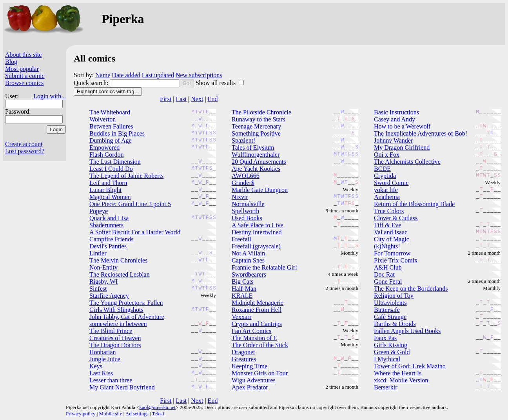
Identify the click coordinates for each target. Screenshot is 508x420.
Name (103, 75)
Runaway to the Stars (258, 119)
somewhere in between (118, 324)
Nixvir (240, 197)
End (213, 99)
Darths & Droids (395, 324)
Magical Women (110, 197)
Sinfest (98, 289)
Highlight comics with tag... (108, 91)
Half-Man (244, 289)
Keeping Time (249, 366)
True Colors (389, 211)
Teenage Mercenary (256, 126)
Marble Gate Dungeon (260, 190)
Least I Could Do (111, 169)
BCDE (382, 169)
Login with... (50, 96)
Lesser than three (111, 380)
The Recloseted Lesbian (120, 274)
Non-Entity (103, 267)
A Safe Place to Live (258, 225)
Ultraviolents (390, 303)
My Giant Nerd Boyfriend (122, 387)
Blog (11, 62)
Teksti (158, 414)
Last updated (158, 75)
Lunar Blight (105, 190)
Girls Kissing (391, 345)
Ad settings (137, 414)
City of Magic (392, 239)
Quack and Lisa (109, 218)
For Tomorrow (392, 253)
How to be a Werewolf (402, 126)
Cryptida (385, 176)
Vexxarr (242, 317)
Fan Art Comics (251, 331)
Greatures (244, 359)
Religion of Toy (394, 296)
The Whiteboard (110, 112)
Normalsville (248, 204)
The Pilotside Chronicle (261, 112)
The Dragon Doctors (115, 345)
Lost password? (25, 151)
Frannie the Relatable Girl (264, 267)
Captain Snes (248, 260)
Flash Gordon (107, 155)
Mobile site (111, 414)
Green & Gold (392, 352)
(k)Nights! (387, 246)
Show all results (216, 83)
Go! (186, 83)
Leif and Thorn (108, 183)
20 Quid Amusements (259, 162)
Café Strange (390, 317)
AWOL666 (246, 176)
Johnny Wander (393, 140)
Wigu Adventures (254, 380)
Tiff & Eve (387, 225)
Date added (126, 75)
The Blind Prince (111, 331)
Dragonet (243, 352)
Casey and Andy (395, 119)
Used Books (247, 218)
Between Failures (111, 126)
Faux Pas (385, 338)
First (166, 99)
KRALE (242, 296)
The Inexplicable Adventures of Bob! (421, 133)
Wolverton (103, 119)
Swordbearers (249, 274)
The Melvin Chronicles (118, 260)
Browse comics (24, 83)
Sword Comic (391, 183)
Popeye (99, 211)
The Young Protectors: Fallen (126, 303)
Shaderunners (106, 225)
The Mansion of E (254, 338)
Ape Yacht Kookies (256, 169)
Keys (96, 366)
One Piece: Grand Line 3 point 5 (130, 204)
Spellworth (245, 211)
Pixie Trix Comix (396, 260)
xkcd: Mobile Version (401, 380)
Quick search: (92, 83)
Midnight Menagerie (258, 303)
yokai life (386, 190)
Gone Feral (388, 282)
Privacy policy (81, 414)
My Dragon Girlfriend (402, 148)
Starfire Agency (109, 296)
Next (197, 99)
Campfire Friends (111, 239)
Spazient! (243, 140)
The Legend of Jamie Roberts (126, 176)
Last (181, 99)
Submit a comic (25, 76)
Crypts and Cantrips (257, 324)
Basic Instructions (396, 112)
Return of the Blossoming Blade (414, 204)
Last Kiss (101, 373)
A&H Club (388, 267)
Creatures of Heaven (115, 338)
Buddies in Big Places (117, 133)
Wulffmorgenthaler (256, 155)
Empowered (104, 148)
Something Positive (256, 133)
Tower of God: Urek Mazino (410, 366)
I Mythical (387, 359)
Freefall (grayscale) (256, 246)
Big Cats (243, 282)
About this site (23, 55)
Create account (24, 144)
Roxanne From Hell (257, 310)
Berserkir (386, 387)
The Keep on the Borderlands (411, 289)
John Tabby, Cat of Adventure (127, 317)
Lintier (98, 253)
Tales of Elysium (253, 148)
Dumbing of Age (111, 140)
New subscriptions (199, 75)
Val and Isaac (391, 232)
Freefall (241, 239)
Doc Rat (384, 274)
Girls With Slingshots (116, 310)
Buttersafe (387, 310)
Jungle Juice (105, 359)
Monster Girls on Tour (260, 373)
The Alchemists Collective (407, 162)
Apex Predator (250, 387)
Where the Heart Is (398, 373)
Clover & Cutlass (396, 218)
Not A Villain (248, 253)
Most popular (22, 69)
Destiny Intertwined (257, 232)
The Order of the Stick (260, 345)
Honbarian (103, 352)
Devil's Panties (108, 246)
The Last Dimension (115, 162)
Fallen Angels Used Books (407, 331)
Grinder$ (243, 183)
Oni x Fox (387, 155)
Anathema (387, 197)
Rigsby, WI (103, 282)
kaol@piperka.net (157, 407)
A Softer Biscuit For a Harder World (135, 232)
